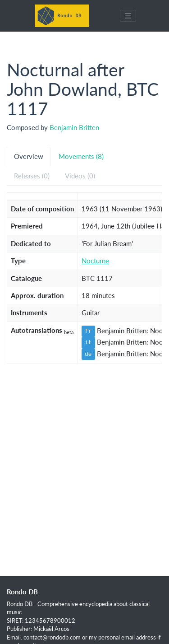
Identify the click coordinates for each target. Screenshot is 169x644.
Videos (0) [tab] (80, 176)
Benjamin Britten (74, 127)
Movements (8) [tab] (81, 156)
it (88, 342)
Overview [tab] (29, 156)
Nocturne (95, 261)
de (88, 354)
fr (88, 331)
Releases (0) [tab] (32, 176)
